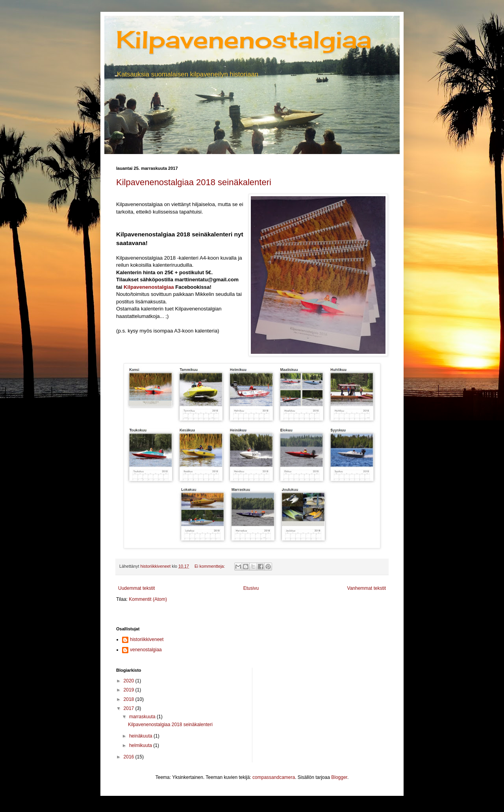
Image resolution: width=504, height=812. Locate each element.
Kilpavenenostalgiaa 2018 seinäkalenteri (194, 182)
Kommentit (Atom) (148, 599)
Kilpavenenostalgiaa (244, 39)
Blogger (339, 777)
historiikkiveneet (147, 639)
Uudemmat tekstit (136, 588)
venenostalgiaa (146, 650)
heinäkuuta (141, 736)
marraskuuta (143, 717)
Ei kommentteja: (210, 566)
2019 (130, 690)
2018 (130, 699)
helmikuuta (141, 745)
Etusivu (251, 588)
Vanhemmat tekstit (367, 588)
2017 (130, 708)
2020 (130, 681)
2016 (130, 757)
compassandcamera (274, 777)
